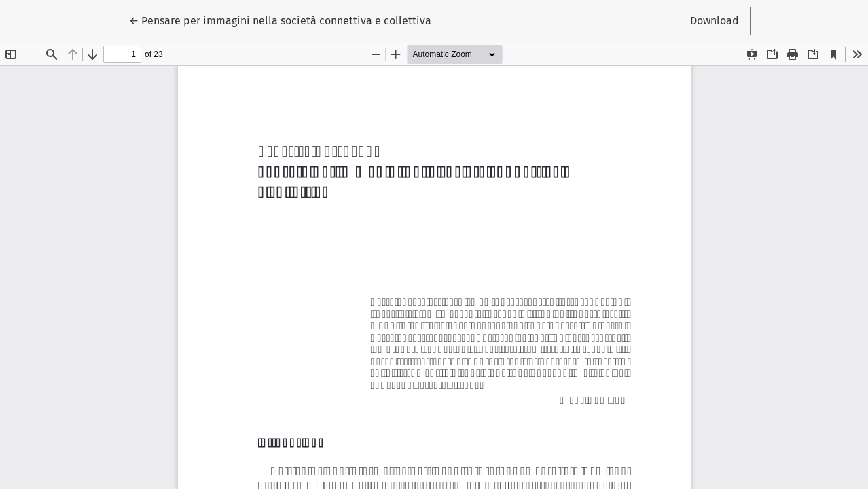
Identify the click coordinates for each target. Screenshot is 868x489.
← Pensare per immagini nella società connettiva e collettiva (280, 20)
